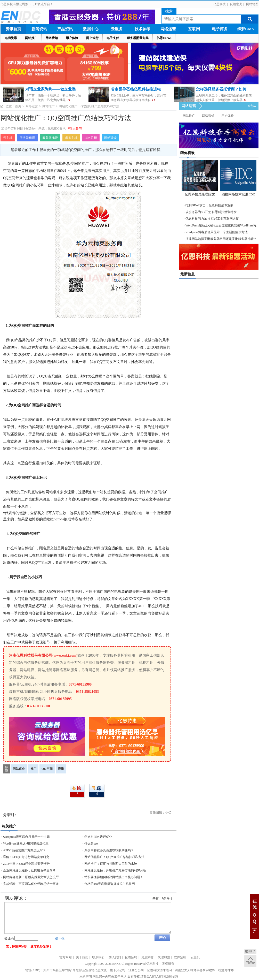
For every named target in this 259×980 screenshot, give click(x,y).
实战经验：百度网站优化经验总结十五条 (31, 884)
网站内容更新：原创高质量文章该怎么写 (31, 877)
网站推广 (31, 38)
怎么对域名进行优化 (98, 837)
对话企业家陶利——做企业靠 (50, 89)
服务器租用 (27, 138)
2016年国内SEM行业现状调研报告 (26, 864)
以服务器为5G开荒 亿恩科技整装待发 (211, 212)
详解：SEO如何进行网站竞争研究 (26, 857)
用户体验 (72, 38)
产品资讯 (65, 29)
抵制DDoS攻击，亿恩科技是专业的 (209, 205)
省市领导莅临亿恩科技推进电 (136, 89)
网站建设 (110, 138)
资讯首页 (13, 29)
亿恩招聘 (131, 957)
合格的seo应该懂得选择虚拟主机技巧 (110, 884)
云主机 (8, 138)
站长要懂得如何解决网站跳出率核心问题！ (114, 877)
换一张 (60, 938)
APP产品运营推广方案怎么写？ (25, 850)
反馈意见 (236, 4)
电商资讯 (11, 38)
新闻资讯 (39, 29)
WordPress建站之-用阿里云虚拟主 (26, 844)
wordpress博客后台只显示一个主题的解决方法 (217, 232)
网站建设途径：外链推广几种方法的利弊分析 (115, 870)
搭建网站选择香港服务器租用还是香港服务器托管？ (221, 239)
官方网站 (66, 957)
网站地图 (252, 4)
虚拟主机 (71, 138)
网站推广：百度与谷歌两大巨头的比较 (111, 864)
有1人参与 (75, 128)
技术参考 (142, 29)
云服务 (117, 29)
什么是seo (91, 844)
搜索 (169, 11)
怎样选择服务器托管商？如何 (221, 89)
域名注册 (91, 138)
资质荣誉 (147, 957)
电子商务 (220, 29)
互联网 (194, 29)
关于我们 (82, 957)
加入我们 (115, 957)
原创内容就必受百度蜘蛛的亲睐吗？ (109, 850)
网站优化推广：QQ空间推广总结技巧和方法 (114, 857)
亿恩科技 (220, 4)
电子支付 (113, 38)
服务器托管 (50, 138)
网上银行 (92, 38)
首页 (18, 106)
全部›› (252, 106)
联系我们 (98, 957)
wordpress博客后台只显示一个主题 (26, 837)
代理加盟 (164, 957)
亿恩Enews (164, 38)
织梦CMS (245, 29)
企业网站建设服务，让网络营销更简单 (29, 870)
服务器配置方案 (138, 38)
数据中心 (91, 29)
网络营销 (52, 38)
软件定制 (180, 957)
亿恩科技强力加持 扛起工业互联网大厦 (212, 219)
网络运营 (168, 29)
